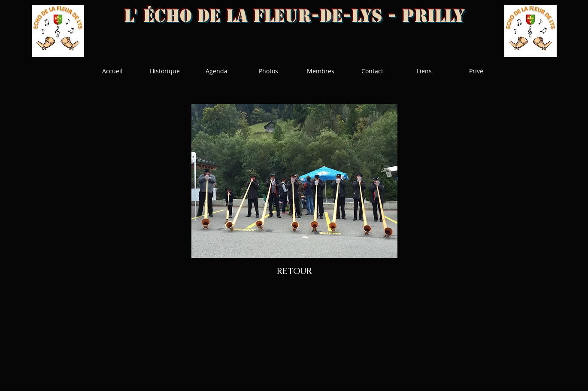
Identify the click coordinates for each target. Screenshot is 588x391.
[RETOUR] (294, 271)
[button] (294, 181)
